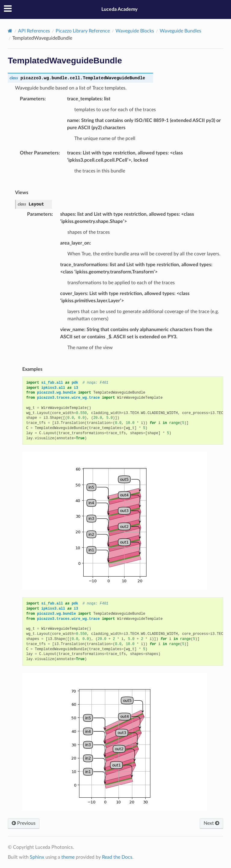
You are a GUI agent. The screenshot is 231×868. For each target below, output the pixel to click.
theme (68, 857)
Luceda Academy (119, 9)
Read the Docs (117, 857)
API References (34, 31)
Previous (24, 823)
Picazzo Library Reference (83, 31)
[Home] (10, 31)
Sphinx (37, 857)
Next (211, 823)
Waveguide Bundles (180, 31)
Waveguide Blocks (135, 31)
